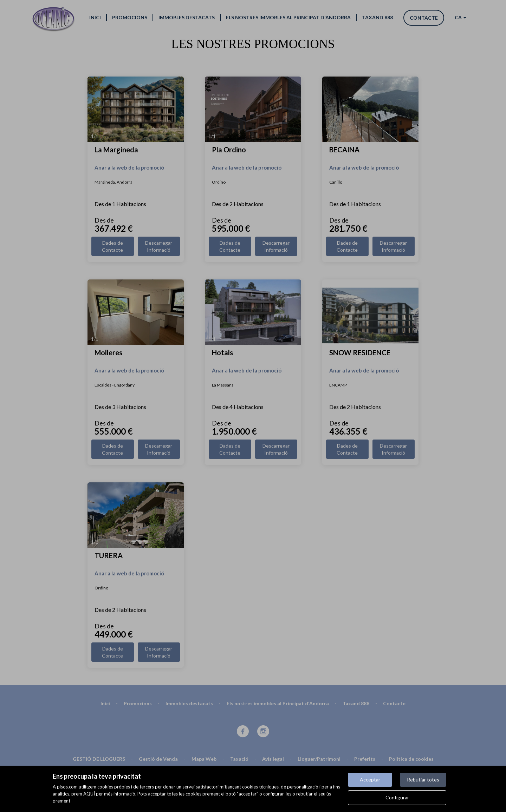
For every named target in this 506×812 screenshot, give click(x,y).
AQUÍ (89, 794)
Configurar (397, 797)
